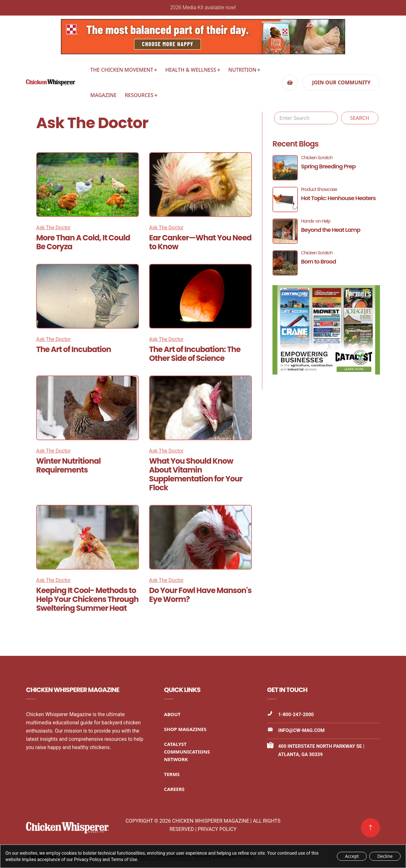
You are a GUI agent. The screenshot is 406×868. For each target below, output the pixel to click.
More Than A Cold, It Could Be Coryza (83, 242)
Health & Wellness (191, 70)
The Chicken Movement (122, 70)
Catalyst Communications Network (187, 752)
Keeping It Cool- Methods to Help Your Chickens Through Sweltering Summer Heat (87, 599)
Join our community (341, 82)
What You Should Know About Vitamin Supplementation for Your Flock (196, 474)
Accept (352, 856)
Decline (385, 856)
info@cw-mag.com (301, 730)
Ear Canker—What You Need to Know (200, 242)
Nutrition (242, 70)
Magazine (104, 95)
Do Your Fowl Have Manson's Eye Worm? (200, 595)
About (172, 714)
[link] (370, 828)
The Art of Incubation (74, 349)
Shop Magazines (185, 729)
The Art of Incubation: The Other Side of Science (195, 354)
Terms (172, 774)
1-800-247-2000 (296, 715)
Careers (174, 789)
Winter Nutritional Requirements (68, 465)
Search (360, 118)
